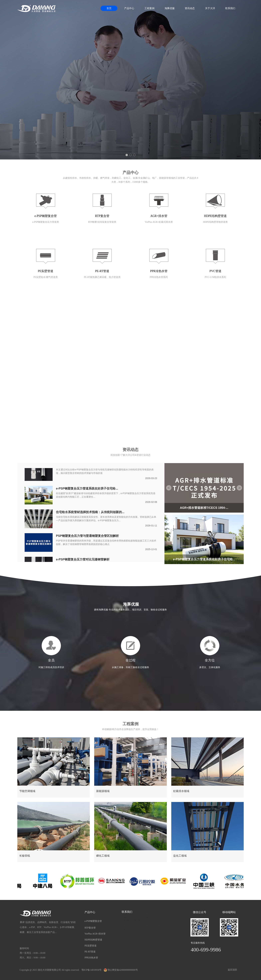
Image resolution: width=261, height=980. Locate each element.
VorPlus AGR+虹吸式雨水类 (159, 222)
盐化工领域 (180, 856)
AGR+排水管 (159, 216)
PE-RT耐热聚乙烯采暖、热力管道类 (102, 277)
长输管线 (25, 856)
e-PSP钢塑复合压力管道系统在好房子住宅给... (87, 489)
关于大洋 (210, 8)
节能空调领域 (27, 791)
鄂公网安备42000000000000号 (121, 970)
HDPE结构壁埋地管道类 (215, 222)
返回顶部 (232, 970)
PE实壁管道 (46, 271)
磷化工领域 (103, 856)
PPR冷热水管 (159, 271)
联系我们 (230, 8)
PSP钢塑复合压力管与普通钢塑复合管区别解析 (87, 536)
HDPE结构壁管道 (215, 216)
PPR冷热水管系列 (159, 277)
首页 (109, 8)
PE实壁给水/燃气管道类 (46, 277)
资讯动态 (190, 8)
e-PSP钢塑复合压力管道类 (46, 222)
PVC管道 (215, 271)
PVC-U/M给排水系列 (215, 277)
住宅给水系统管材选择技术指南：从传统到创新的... (90, 512)
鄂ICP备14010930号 (92, 970)
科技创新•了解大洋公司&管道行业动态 (130, 455)
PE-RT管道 (102, 271)
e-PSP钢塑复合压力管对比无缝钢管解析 (83, 560)
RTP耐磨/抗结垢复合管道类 (102, 222)
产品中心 (129, 8)
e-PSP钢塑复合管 (46, 216)
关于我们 (130, 322)
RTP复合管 (102, 216)
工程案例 (149, 8)
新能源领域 (103, 791)
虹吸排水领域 (181, 791)
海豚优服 (170, 8)
